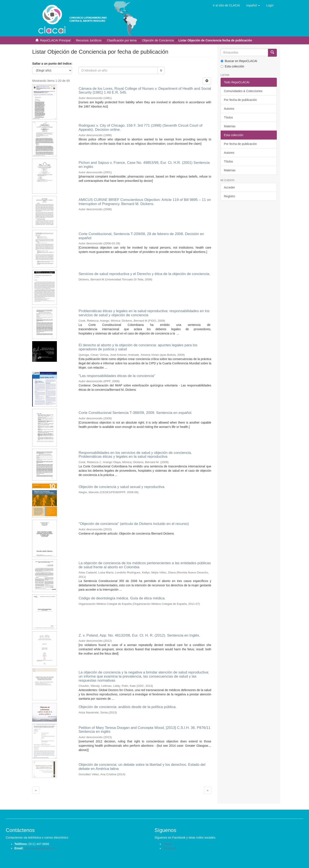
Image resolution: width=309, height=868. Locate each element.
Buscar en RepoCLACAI (239, 61)
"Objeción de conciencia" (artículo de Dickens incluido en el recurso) (134, 524)
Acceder (229, 187)
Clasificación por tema (122, 40)
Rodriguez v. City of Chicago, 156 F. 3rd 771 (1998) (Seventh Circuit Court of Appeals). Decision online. (140, 128)
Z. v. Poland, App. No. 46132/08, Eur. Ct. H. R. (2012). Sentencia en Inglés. (139, 635)
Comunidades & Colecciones (243, 91)
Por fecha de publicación (240, 100)
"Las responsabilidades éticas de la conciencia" (117, 376)
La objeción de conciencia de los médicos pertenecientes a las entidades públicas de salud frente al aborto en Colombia (145, 565)
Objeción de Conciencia (158, 40)
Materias (230, 126)
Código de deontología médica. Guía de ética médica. (122, 598)
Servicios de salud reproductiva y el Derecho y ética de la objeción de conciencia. (144, 274)
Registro (230, 196)
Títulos (229, 117)
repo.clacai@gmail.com (40, 848)
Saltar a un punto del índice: (52, 64)
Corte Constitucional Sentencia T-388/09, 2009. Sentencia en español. (135, 413)
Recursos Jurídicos (89, 40)
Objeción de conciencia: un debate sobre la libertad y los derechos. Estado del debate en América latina (142, 767)
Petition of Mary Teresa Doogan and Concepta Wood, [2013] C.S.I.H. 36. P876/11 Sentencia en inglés (145, 730)
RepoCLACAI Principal (55, 40)
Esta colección (232, 66)
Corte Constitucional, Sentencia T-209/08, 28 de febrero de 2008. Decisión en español (141, 236)
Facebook (170, 848)
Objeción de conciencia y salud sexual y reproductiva (121, 487)
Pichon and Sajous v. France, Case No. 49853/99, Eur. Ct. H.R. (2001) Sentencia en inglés (144, 165)
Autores (229, 109)
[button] (253, 5)
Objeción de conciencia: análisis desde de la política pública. (127, 707)
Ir (161, 70)
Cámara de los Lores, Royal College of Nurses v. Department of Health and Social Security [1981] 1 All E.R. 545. (145, 91)
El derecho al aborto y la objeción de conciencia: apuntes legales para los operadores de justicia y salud (138, 347)
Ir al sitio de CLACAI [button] (226, 5)
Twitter (167, 844)
